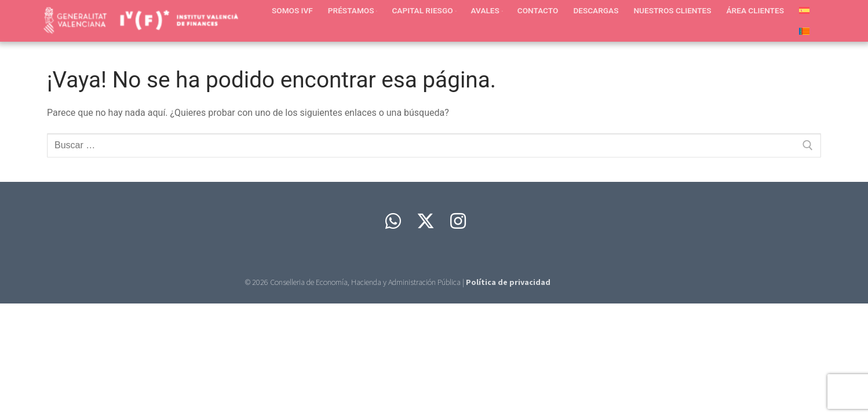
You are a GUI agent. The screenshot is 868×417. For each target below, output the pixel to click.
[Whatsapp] (393, 221)
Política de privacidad (508, 282)
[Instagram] (458, 221)
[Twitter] (426, 221)
